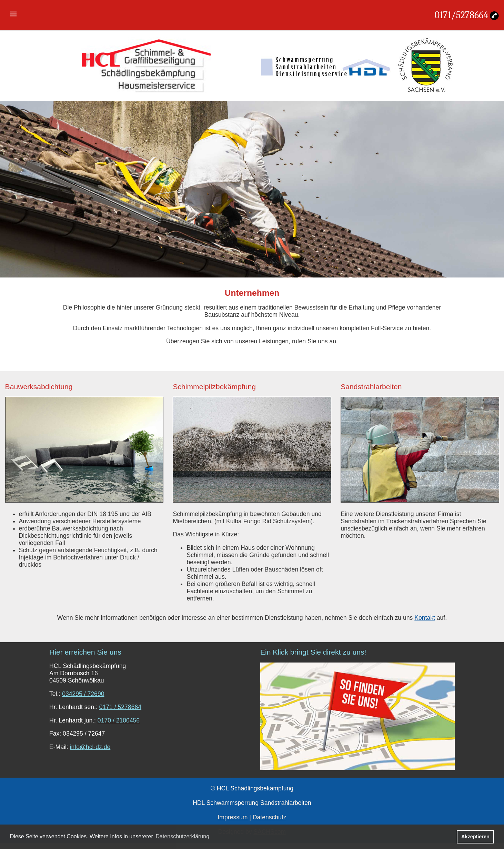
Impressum (233, 817)
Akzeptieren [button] (475, 837)
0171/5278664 (461, 15)
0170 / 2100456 (119, 720)
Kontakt (425, 618)
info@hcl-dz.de (90, 747)
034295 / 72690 (83, 694)
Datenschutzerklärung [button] (182, 836)
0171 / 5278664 (120, 707)
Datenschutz (270, 817)
